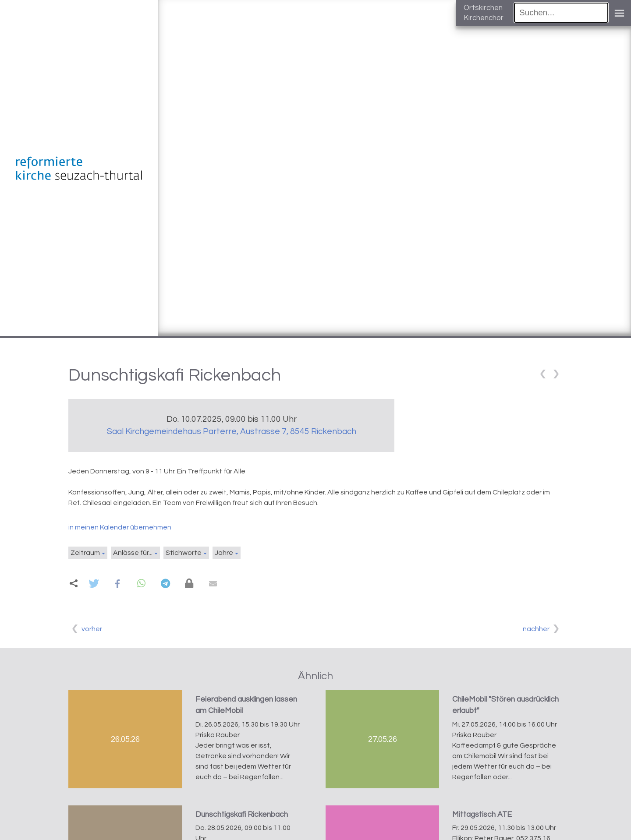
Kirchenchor (484, 18)
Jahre (224, 553)
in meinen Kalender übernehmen (120, 527)
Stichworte (184, 553)
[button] (94, 584)
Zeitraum (85, 553)
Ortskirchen (483, 8)
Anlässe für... (133, 553)
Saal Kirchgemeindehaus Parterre (232, 431)
